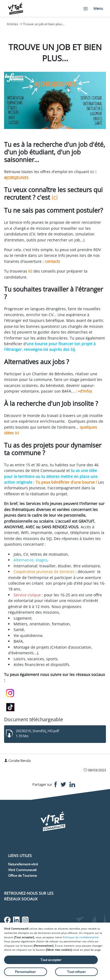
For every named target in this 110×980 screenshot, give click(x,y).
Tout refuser (76, 972)
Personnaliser (25, 972)
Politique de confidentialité (81, 937)
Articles (12, 24)
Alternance (23, 560)
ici (55, 197)
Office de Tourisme (23, 876)
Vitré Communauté (22, 870)
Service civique (27, 595)
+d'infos (85, 391)
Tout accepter (51, 960)
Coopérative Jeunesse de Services (44, 572)
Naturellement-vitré (23, 864)
